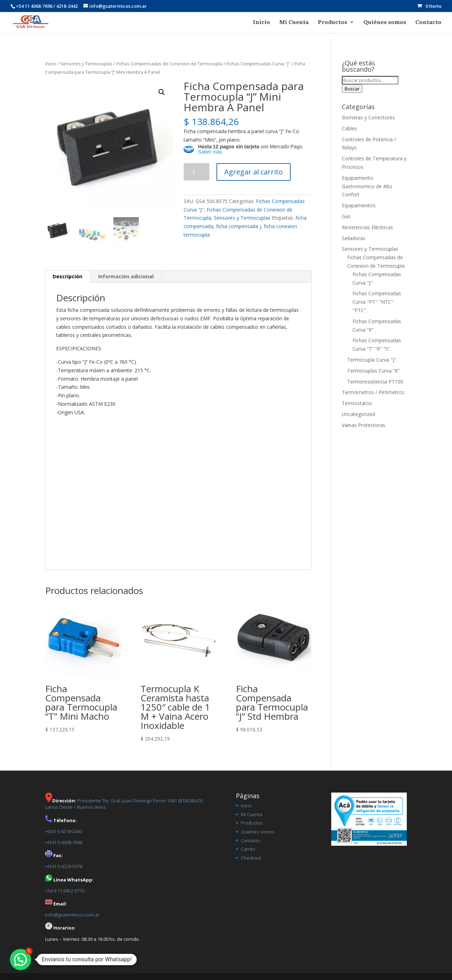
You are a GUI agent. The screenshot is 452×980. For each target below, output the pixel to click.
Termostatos (357, 403)
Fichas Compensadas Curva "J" (258, 64)
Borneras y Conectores (368, 117)
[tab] (68, 277)
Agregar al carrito (254, 172)
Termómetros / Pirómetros (373, 392)
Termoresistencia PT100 (375, 382)
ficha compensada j (239, 226)
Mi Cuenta (294, 22)
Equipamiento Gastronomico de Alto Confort (367, 186)
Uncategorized (358, 414)
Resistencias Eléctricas (367, 227)
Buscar (352, 89)
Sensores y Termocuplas (86, 64)
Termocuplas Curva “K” (373, 371)
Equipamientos (359, 205)
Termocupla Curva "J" (372, 360)
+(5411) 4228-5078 (64, 866)
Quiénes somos (385, 22)
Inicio (261, 22)
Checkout (251, 858)
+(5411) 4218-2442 (64, 831)
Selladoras (354, 238)
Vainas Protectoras (364, 425)
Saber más (210, 152)
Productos (332, 22)
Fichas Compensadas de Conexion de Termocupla (169, 64)
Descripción (67, 276)
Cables (349, 128)
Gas (346, 216)
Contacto (428, 22)
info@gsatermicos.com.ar (72, 915)
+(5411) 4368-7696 (64, 842)
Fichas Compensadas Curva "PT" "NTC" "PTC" (377, 302)
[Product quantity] (197, 172)
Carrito (248, 849)
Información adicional (126, 276)
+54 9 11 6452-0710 (65, 891)
